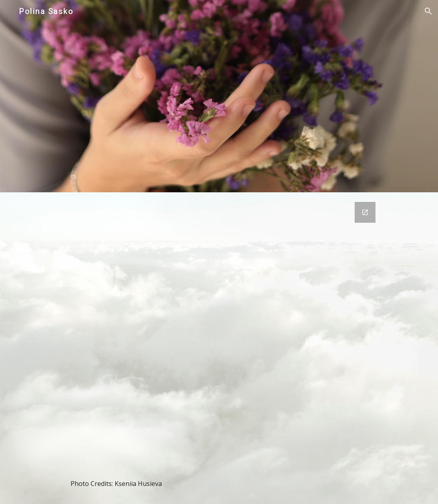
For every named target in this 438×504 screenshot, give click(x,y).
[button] (428, 11)
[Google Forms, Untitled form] (219, 338)
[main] (219, 484)
